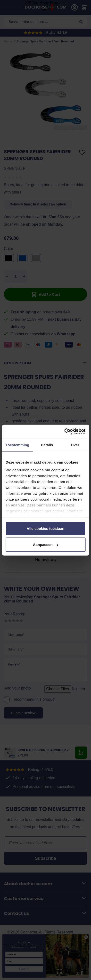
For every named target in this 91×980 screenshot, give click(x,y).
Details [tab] (47, 445)
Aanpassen (46, 544)
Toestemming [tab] (17, 445)
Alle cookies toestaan (46, 529)
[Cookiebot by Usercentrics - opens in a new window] (65, 431)
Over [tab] (75, 445)
